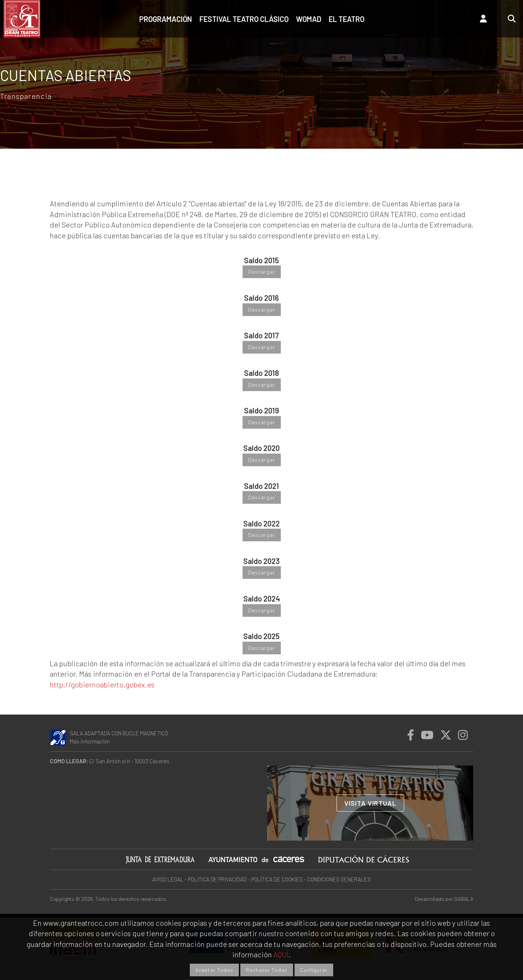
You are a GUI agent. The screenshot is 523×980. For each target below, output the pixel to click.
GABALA (464, 899)
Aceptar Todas (214, 970)
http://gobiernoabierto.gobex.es (102, 684)
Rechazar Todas (267, 970)
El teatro (347, 19)
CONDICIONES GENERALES (339, 879)
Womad (309, 19)
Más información (90, 741)
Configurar (314, 970)
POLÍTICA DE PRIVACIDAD (217, 879)
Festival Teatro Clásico (244, 19)
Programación (166, 19)
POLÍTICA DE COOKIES (277, 879)
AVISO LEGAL (168, 879)
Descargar (262, 272)
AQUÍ (281, 954)
